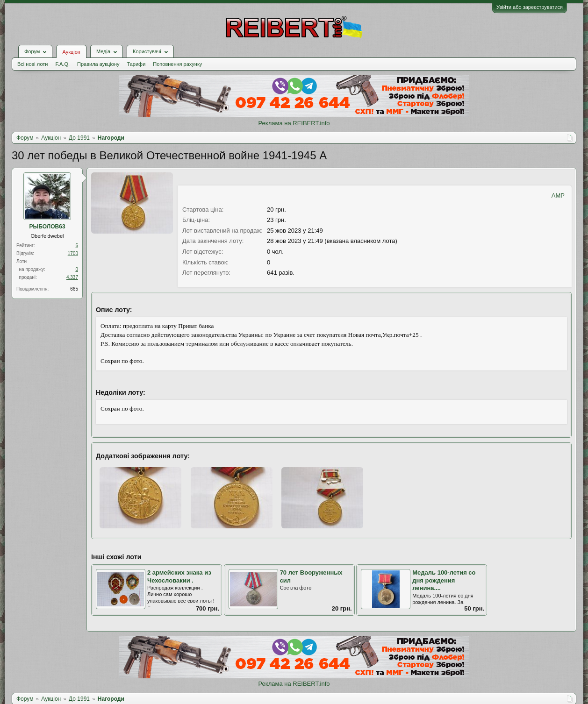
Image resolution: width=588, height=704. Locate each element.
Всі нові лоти (32, 64)
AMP (558, 196)
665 (74, 289)
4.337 (72, 277)
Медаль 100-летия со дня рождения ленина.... (444, 580)
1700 (73, 253)
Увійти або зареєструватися (530, 7)
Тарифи (136, 64)
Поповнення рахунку (177, 64)
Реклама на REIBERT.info (294, 123)
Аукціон (71, 52)
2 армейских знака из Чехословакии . (179, 576)
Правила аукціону (98, 64)
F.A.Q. (62, 64)
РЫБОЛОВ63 (47, 227)
